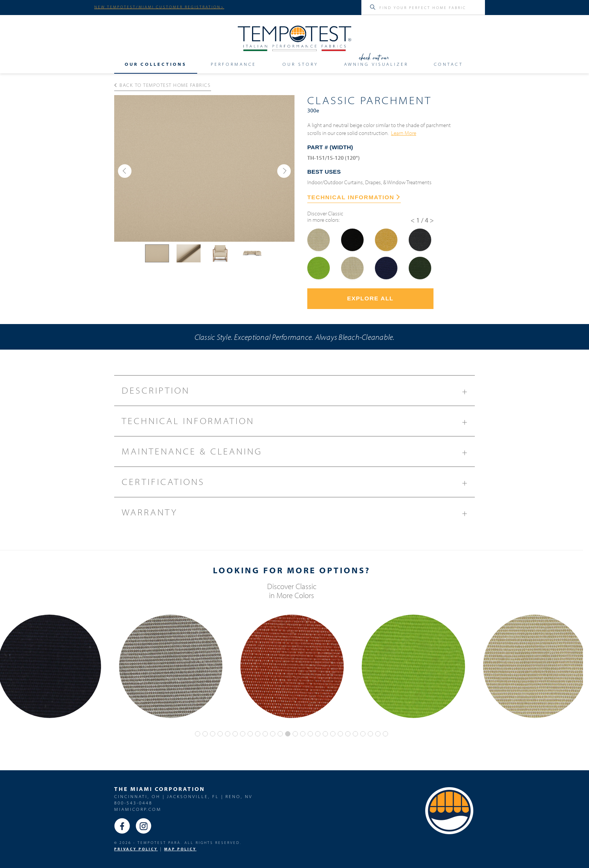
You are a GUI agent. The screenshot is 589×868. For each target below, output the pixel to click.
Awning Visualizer (376, 64)
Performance (233, 64)
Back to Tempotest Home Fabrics (162, 85)
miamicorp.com (138, 809)
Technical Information (298, 424)
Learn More (404, 133)
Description (298, 393)
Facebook (122, 826)
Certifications (298, 485)
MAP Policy (180, 849)
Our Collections (156, 64)
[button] (125, 171)
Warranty (298, 515)
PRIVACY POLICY (136, 849)
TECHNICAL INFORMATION (353, 197)
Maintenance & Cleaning (298, 454)
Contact (449, 64)
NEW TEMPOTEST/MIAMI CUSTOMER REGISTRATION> (159, 7)
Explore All (370, 298)
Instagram (143, 826)
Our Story (300, 64)
